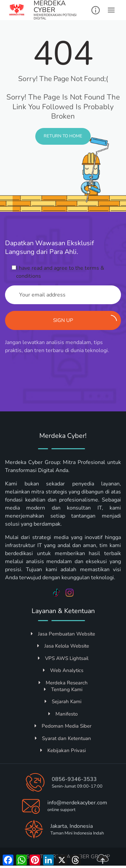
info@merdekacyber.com (77, 803)
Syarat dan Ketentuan (63, 738)
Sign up (85, 319)
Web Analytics (63, 670)
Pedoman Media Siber (63, 726)
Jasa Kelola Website (63, 646)
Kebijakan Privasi (63, 750)
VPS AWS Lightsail (63, 658)
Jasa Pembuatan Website (63, 634)
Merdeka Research (63, 683)
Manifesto (63, 714)
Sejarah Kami (63, 702)
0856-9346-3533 (74, 779)
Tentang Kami (63, 689)
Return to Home (63, 136)
